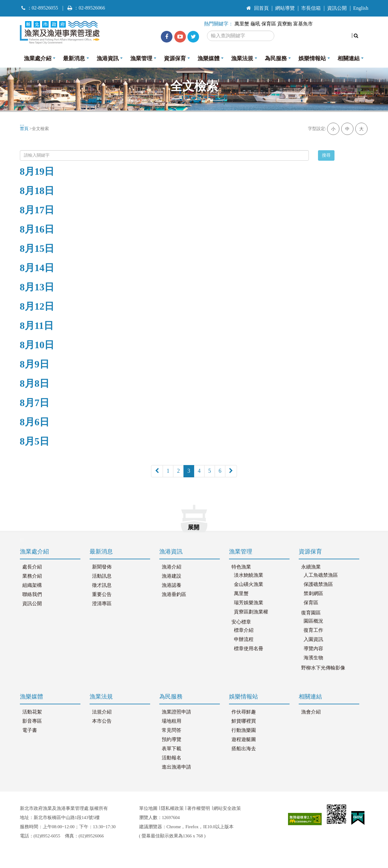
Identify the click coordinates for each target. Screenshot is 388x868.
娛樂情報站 (312, 58)
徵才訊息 (102, 585)
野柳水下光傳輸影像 (323, 668)
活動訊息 (102, 576)
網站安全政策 (227, 808)
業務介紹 (32, 576)
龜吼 (255, 24)
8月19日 (37, 171)
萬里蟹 (242, 24)
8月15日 (37, 248)
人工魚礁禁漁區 (321, 575)
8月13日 (37, 287)
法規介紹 (102, 712)
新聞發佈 (102, 567)
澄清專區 (102, 604)
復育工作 (313, 630)
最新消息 (74, 58)
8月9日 (35, 364)
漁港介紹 (172, 567)
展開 (194, 527)
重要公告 (102, 594)
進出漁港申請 (176, 767)
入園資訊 (313, 639)
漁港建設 (172, 576)
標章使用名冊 (249, 649)
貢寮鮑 (285, 24)
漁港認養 (172, 585)
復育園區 (311, 613)
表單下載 (172, 749)
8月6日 (35, 422)
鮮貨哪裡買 (244, 721)
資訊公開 (337, 8)
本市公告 (102, 721)
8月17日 (37, 210)
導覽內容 (313, 649)
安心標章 (241, 622)
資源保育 (175, 58)
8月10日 (37, 345)
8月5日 (35, 441)
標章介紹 (244, 630)
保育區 (269, 24)
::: (236, 6)
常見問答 (172, 730)
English (361, 8)
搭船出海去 (244, 749)
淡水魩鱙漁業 (249, 575)
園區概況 (313, 621)
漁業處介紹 (38, 58)
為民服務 (276, 58)
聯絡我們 (32, 594)
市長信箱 (311, 8)
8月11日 (37, 326)
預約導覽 (172, 739)
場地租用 (172, 721)
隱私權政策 (172, 808)
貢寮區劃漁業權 (251, 612)
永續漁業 (311, 567)
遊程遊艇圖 (244, 739)
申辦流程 (244, 639)
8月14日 (37, 268)
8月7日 (35, 403)
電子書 (30, 730)
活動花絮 (32, 712)
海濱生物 (313, 658)
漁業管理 (141, 58)
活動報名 (172, 758)
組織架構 (32, 585)
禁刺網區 (313, 594)
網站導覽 (285, 8)
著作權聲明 (199, 808)
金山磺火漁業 (249, 584)
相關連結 (349, 58)
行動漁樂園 (244, 730)
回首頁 (258, 8)
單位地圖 (148, 808)
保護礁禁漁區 (318, 584)
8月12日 (37, 306)
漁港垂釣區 (174, 594)
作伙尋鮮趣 (244, 712)
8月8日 (35, 383)
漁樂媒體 (209, 58)
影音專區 (32, 721)
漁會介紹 (311, 712)
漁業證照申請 (176, 712)
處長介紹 (32, 567)
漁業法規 (242, 58)
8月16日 (37, 229)
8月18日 (37, 191)
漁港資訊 (108, 58)
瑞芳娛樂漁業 (249, 603)
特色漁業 (241, 567)
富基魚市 (303, 24)
